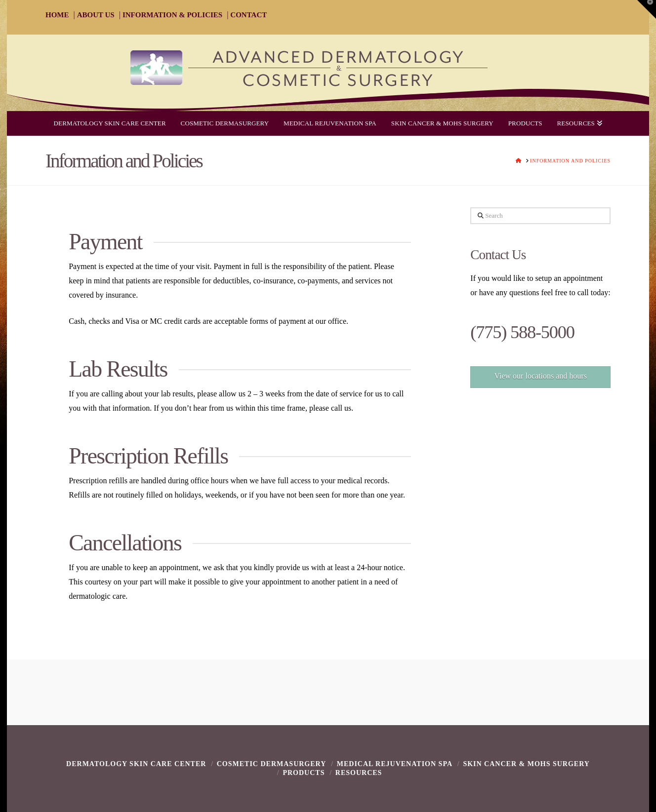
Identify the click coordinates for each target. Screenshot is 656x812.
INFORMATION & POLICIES (172, 15)
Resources (359, 773)
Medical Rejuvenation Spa (395, 764)
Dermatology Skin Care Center (136, 764)
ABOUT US (96, 15)
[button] (647, 9)
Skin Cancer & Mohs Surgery (526, 764)
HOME (57, 15)
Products (304, 773)
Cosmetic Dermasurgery (272, 764)
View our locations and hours (540, 376)
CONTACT (248, 15)
